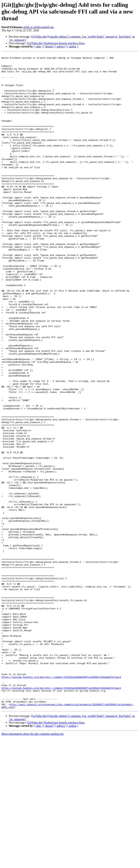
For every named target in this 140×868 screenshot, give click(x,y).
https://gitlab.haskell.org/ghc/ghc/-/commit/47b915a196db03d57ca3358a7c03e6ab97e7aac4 (61, 802)
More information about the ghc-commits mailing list (33, 865)
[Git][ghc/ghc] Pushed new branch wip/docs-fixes (56, 43)
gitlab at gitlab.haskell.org (38, 27)
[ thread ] (49, 46)
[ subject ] (61, 46)
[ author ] (73, 46)
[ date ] (39, 46)
